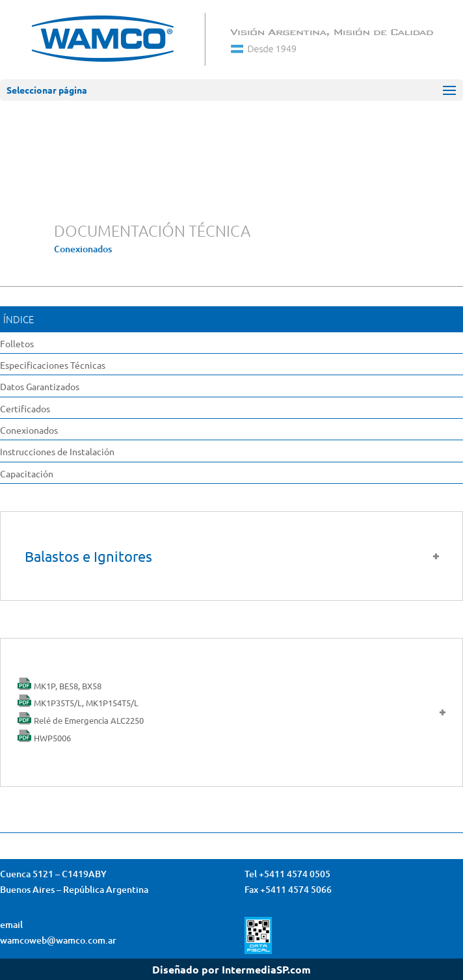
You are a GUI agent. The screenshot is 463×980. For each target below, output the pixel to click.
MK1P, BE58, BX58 (68, 686)
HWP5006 (52, 738)
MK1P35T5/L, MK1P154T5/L (86, 703)
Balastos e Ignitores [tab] (233, 556)
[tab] (231, 713)
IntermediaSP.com (266, 969)
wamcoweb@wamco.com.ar (58, 940)
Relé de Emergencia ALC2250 (89, 720)
